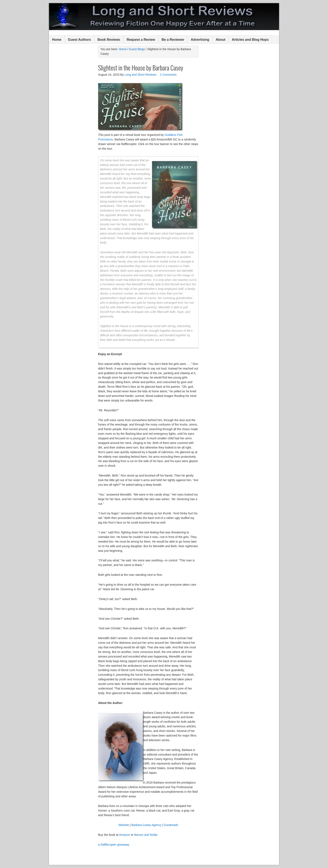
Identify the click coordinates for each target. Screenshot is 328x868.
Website (124, 825)
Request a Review (141, 40)
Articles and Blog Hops (250, 40)
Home (57, 40)
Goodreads (171, 825)
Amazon (124, 835)
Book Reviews (109, 40)
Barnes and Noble (146, 835)
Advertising (200, 40)
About (220, 40)
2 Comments (168, 75)
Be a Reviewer (173, 40)
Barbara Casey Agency (147, 825)
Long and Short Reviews (164, 17)
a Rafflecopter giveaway (114, 845)
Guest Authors (79, 40)
